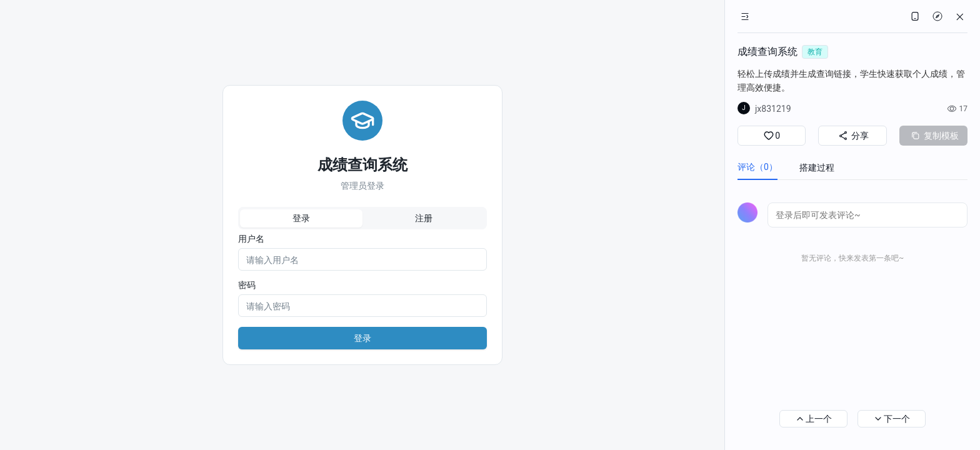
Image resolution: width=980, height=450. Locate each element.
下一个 (892, 419)
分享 (852, 136)
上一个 (813, 419)
